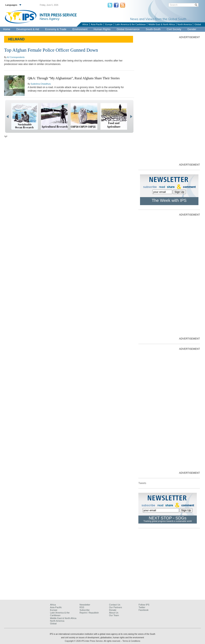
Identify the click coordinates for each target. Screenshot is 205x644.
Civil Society (174, 29)
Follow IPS (144, 605)
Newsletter (85, 605)
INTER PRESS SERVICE (58, 15)
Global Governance (128, 29)
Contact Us (115, 605)
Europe (109, 24)
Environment (80, 29)
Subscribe (85, 610)
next (131, 117)
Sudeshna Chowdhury (41, 84)
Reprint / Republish (89, 613)
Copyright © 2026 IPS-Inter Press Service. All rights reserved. (93, 641)
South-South (153, 29)
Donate (113, 610)
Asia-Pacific (97, 24)
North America (185, 24)
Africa (85, 24)
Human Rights (102, 29)
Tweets (142, 483)
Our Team (114, 615)
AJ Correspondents (16, 57)
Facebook (143, 610)
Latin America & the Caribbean (130, 24)
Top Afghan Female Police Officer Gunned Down (51, 50)
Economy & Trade (56, 29)
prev (7, 117)
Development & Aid (28, 29)
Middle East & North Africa (162, 24)
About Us (114, 613)
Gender (192, 29)
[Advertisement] (180, 101)
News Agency (50, 19)
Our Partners (116, 607)
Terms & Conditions (131, 641)
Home (7, 29)
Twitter (142, 607)
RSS (82, 607)
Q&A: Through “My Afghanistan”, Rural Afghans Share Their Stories (74, 78)
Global (198, 24)
